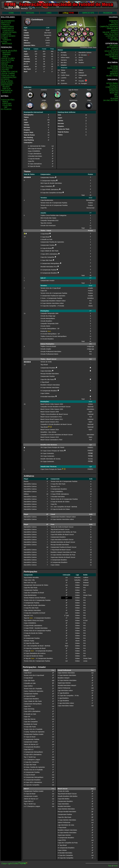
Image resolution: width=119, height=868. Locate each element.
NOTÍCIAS (30, 13)
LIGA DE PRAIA (7, 66)
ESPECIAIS (7, 104)
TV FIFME (114, 66)
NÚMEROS (114, 57)
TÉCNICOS (114, 85)
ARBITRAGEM (6, 85)
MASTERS (6, 53)
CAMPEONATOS (7, 28)
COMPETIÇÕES (112, 87)
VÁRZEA (4, 64)
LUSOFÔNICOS (112, 36)
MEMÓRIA (114, 74)
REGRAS (6, 87)
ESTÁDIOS (5, 79)
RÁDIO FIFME (113, 68)
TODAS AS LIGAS (8, 75)
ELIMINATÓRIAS (7, 27)
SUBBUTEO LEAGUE (9, 72)
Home (115, 866)
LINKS (49, 13)
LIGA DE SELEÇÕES (9, 51)
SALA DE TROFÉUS (110, 32)
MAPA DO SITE (88, 13)
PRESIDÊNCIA (7, 91)
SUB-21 (5, 56)
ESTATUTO (7, 92)
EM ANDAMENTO (8, 21)
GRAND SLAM (113, 28)
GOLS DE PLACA (111, 51)
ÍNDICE (5, 102)
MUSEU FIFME (112, 76)
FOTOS (115, 70)
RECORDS (114, 45)
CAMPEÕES (113, 25)
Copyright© (14, 863)
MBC (116, 95)
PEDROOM (114, 91)
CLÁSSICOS (113, 53)
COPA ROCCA (8, 30)
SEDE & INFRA (7, 81)
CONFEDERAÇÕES (9, 77)
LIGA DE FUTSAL (8, 60)
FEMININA (6, 55)
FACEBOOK (108, 13)
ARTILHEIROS (112, 47)
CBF (6, 107)
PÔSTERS (114, 72)
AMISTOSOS (6, 23)
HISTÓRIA (114, 40)
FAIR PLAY (7, 89)
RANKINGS (114, 21)
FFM (116, 97)
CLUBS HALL (113, 38)
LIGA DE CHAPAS (8, 73)
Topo (110, 866)
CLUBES (4, 38)
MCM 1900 (114, 93)
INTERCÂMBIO (112, 83)
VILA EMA (114, 98)
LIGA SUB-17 (6, 62)
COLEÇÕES (7, 105)
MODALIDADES (7, 83)
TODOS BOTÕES (8, 100)
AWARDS (114, 30)
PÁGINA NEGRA (112, 55)
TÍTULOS (114, 23)
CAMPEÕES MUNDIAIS (109, 27)
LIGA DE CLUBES (8, 58)
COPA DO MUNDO (8, 36)
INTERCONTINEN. (10, 32)
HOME (11, 13)
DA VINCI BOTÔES (111, 100)
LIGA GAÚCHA (7, 68)
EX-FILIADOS (6, 109)
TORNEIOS (5, 25)
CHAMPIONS (6, 34)
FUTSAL (4, 42)
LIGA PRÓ (5, 70)
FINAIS (115, 59)
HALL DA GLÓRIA (111, 34)
